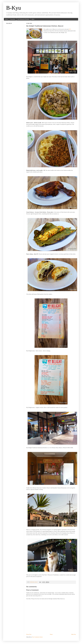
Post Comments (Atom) (37, 637)
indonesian (32, 582)
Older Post (74, 634)
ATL (70, 29)
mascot (36, 582)
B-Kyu (14, 8)
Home (6, 19)
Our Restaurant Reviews (23, 19)
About (33, 19)
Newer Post (29, 634)
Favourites (13, 19)
